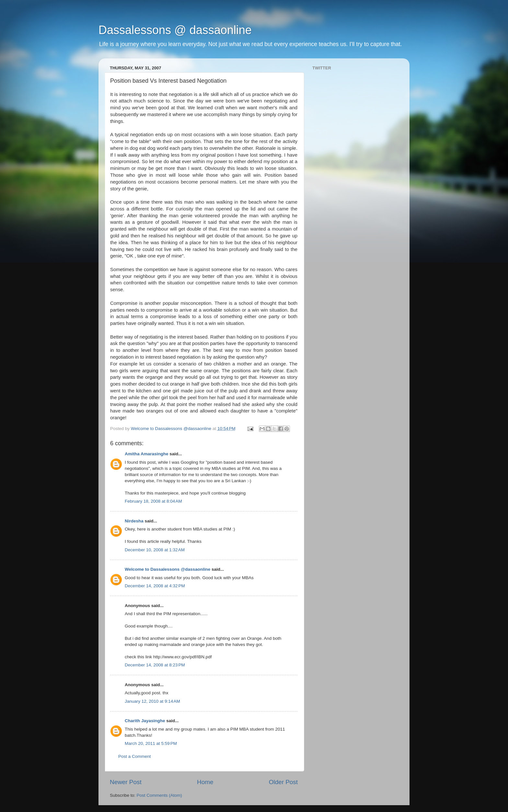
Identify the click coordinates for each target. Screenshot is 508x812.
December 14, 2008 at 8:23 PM (155, 665)
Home (205, 782)
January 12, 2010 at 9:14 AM (152, 701)
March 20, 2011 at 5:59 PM (151, 743)
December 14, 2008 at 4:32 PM (155, 586)
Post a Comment (135, 756)
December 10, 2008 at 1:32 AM (155, 550)
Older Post (283, 782)
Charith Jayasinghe (145, 721)
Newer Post (126, 782)
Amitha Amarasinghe (147, 454)
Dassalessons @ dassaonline (175, 30)
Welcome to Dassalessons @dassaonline (167, 569)
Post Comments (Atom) (159, 795)
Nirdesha (134, 521)
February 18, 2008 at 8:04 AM (153, 501)
